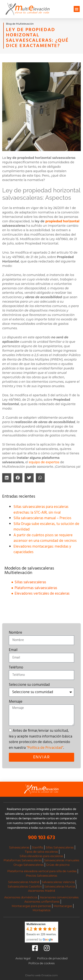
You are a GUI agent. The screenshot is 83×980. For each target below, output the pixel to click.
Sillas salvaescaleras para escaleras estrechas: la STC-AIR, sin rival (41, 510)
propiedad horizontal (62, 221)
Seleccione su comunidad (29, 685)
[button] (77, 9)
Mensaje (16, 702)
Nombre (15, 633)
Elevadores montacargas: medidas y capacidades (42, 549)
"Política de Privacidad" (45, 748)
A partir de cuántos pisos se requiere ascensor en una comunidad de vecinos (45, 538)
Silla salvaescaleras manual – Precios (42, 518)
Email (13, 650)
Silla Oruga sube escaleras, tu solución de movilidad (46, 527)
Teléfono (16, 668)
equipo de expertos (44, 462)
